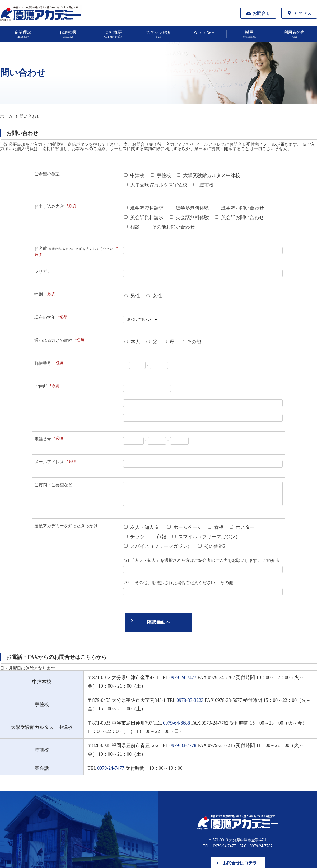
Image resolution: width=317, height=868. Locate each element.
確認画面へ (158, 622)
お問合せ (262, 13)
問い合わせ (30, 116)
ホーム (6, 116)
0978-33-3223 (190, 700)
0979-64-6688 (176, 723)
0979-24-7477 (183, 678)
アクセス (302, 13)
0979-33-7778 (183, 745)
